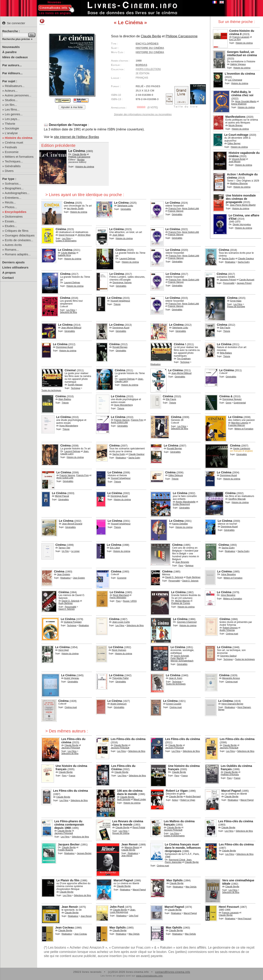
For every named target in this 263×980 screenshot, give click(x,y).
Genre (229, 403)
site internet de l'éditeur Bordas (77, 137)
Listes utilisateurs (15, 267)
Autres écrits (13, 245)
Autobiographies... (17, 193)
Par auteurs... (12, 65)
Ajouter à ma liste (72, 107)
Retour (42, 22)
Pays (181, 566)
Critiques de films (17, 231)
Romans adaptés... (18, 254)
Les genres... (14, 114)
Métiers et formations (19, 157)
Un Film (65, 551)
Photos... (11, 207)
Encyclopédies (16, 212)
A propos (9, 272)
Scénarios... (13, 183)
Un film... (11, 105)
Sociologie (12, 128)
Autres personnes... (18, 95)
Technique (185, 362)
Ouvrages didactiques (20, 235)
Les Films (66, 238)
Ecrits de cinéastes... (19, 240)
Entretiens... (13, 198)
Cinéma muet (14, 142)
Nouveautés (11, 47)
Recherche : (11, 31)
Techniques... (14, 161)
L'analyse (11, 133)
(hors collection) (148, 69)
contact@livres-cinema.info (173, 972)
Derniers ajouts (13, 262)
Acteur (175, 800)
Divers (9, 171)
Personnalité (229, 283)
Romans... (12, 250)
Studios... (11, 100)
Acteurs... (11, 91)
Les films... (12, 109)
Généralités (13, 166)
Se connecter (14, 23)
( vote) (147, 107)
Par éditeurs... (12, 73)
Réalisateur (230, 262)
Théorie (10, 124)
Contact (8, 278)
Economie (12, 152)
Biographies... (14, 188)
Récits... (10, 202)
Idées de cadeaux (15, 57)
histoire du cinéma (150, 52)
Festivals (11, 147)
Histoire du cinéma (19, 138)
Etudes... (11, 226)
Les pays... (12, 119)
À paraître (9, 52)
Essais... (11, 221)
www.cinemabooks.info (150, 976)
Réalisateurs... (15, 86)
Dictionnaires (14, 216)
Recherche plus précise (16, 39)
